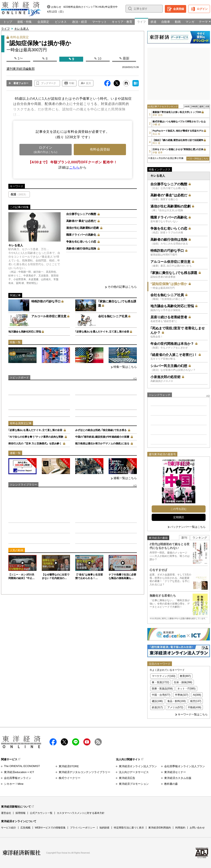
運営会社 (6, 813)
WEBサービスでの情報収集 (50, 828)
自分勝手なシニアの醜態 (81, 214)
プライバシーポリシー (83, 828)
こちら (74, 167)
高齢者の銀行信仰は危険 (81, 249)
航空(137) (196, 701)
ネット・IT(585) (186, 689)
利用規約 (180, 828)
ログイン (202, 9)
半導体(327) (182, 695)
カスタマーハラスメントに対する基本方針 (81, 813)
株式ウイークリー (70, 778)
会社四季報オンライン (18, 778)
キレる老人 (22, 29)
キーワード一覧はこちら (193, 714)
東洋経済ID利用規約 (160, 828)
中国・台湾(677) (161, 695)
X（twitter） (64, 742)
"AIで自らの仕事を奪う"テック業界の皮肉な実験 (36, 437)
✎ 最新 (124, 58)
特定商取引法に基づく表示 (129, 828)
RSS (98, 742)
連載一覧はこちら (125, 478)
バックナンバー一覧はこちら (188, 527)
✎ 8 (45, 59)
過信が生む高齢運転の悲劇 (83, 228)
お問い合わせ (197, 828)
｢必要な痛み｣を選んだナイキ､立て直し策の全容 (102, 332)
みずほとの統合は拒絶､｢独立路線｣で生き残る (101, 430)
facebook (53, 742)
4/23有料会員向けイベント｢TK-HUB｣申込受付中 (90, 7)
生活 (19, 194)
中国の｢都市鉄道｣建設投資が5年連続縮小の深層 (102, 437)
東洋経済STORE (69, 766)
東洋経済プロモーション (134, 784)
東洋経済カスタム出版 (178, 778)
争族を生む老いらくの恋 (81, 242)
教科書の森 (171, 784)
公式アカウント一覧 (41, 813)
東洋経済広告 (127, 778)
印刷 (72, 83)
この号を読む (179, 509)
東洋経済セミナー (175, 772)
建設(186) (157, 701)
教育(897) (185, 676)
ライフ (5, 29)
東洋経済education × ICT (19, 772)
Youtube (87, 742)
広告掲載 (25, 828)
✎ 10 (98, 59)
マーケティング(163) (164, 676)
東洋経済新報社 (22, 853)
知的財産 (104, 828)
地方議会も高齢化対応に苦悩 (25, 332)
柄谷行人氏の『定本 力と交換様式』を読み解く (35, 444)
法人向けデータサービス (134, 772)
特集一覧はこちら (125, 367)
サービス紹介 (9, 828)
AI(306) (197, 695)
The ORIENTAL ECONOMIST (22, 766)
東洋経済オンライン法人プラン (138, 766)
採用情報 (20, 813)
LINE (76, 742)
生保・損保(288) (183, 682)
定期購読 (179, 517)
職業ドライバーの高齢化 (81, 235)
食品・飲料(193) (177, 701)
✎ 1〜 (18, 58)
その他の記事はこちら (122, 287)
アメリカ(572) (175, 707)
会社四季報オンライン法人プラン (185, 766)
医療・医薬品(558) (162, 689)
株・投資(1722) (161, 682)
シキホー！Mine (14, 784)
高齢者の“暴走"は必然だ (81, 221)
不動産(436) (194, 707)
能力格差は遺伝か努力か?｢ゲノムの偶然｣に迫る (102, 444)
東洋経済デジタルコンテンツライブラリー (85, 772)
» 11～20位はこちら (198, 159)
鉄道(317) (157, 707)
